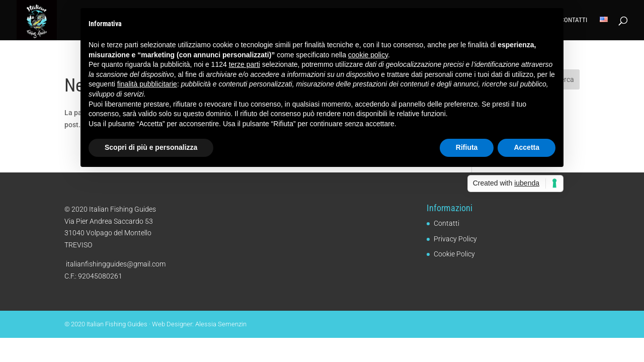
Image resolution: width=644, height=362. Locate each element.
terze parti (245, 64)
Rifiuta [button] (467, 147)
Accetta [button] (527, 147)
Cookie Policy (454, 254)
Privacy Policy (455, 239)
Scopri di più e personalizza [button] (151, 147)
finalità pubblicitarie (147, 84)
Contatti (574, 20)
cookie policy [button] (368, 55)
